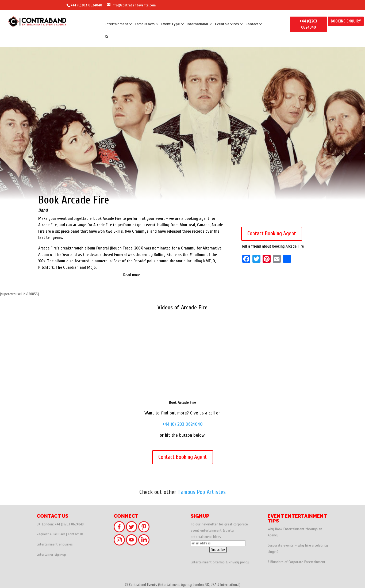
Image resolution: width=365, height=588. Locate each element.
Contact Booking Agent (272, 233)
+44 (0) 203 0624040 (182, 424)
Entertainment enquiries (55, 544)
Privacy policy (239, 562)
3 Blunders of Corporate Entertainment (297, 562)
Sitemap (219, 562)
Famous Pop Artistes (202, 492)
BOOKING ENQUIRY (346, 21)
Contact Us (76, 534)
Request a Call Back (51, 534)
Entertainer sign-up (51, 554)
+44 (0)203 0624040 (86, 5)
